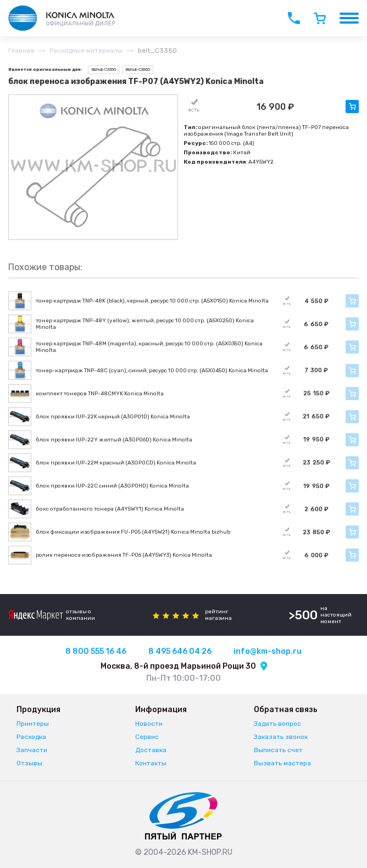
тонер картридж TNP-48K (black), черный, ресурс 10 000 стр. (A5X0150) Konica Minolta (152, 301)
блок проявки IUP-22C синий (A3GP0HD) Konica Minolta (112, 486)
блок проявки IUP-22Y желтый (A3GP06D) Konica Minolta (114, 440)
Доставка (151, 750)
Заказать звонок (281, 737)
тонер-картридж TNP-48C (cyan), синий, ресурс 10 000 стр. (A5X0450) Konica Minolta (152, 371)
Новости (149, 724)
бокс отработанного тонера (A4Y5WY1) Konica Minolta (110, 509)
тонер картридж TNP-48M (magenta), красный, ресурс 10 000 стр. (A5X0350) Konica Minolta (149, 347)
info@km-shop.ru (268, 651)
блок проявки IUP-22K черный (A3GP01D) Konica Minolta (113, 417)
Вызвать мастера (282, 763)
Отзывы (29, 763)
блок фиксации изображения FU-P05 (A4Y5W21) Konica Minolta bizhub (133, 532)
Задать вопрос (277, 724)
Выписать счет (278, 750)
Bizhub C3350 (104, 69)
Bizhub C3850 (138, 69)
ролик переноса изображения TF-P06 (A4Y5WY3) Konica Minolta (124, 555)
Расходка (31, 737)
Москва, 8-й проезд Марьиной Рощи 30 (178, 666)
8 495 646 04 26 (180, 651)
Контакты (151, 763)
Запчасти (32, 750)
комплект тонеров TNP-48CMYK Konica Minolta (100, 394)
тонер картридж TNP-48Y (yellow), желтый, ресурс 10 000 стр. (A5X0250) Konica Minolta (145, 324)
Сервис (147, 737)
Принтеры (33, 724)
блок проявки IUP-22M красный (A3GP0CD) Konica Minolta (116, 463)
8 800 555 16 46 (96, 651)
